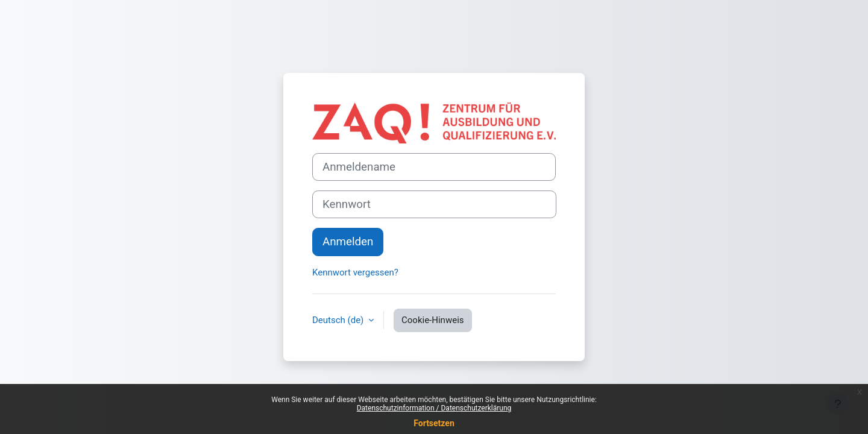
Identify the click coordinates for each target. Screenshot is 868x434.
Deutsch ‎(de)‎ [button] (339, 320)
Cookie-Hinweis (432, 320)
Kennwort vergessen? (355, 272)
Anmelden (348, 242)
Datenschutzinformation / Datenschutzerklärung (434, 408)
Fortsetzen (434, 423)
